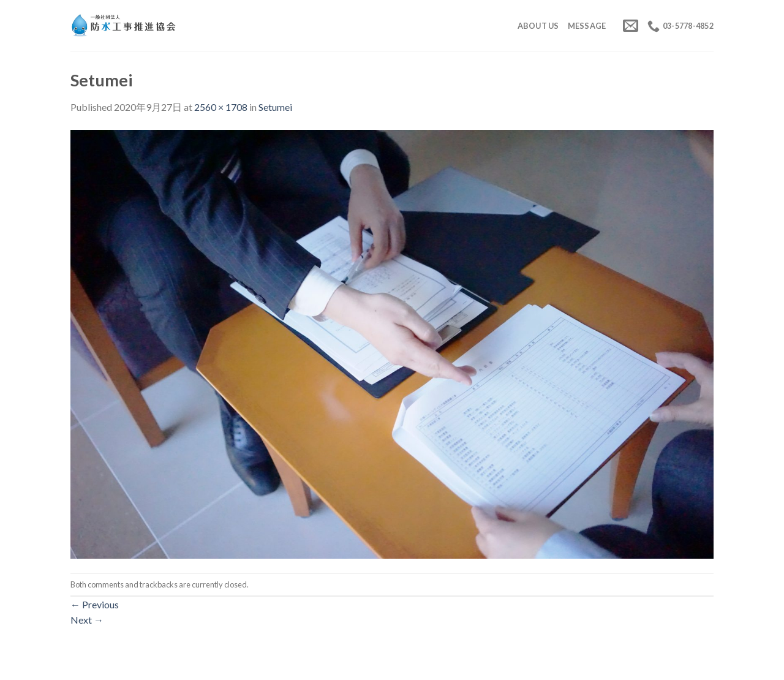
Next (87, 620)
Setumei (275, 107)
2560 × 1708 (221, 107)
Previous (95, 604)
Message (587, 26)
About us (538, 26)
